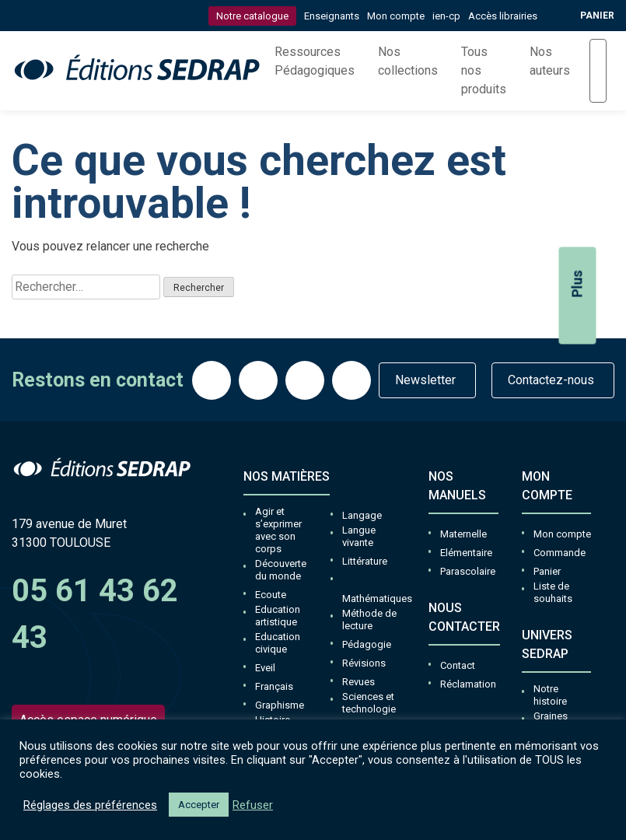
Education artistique (278, 616)
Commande (560, 553)
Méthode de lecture (369, 619)
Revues (358, 682)
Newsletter (425, 380)
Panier (547, 571)
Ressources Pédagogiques (315, 61)
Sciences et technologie (369, 703)
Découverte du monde (281, 570)
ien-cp (446, 16)
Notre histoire (550, 695)
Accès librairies (503, 16)
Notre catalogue (252, 16)
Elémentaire (466, 553)
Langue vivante (359, 536)
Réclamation (468, 684)
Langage (362, 515)
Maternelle (463, 534)
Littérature (365, 561)
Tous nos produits (484, 70)
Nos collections (408, 61)
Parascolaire (468, 571)
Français (274, 686)
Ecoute (271, 595)
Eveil (265, 668)
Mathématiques (377, 598)
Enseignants (332, 16)
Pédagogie (367, 644)
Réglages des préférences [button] (90, 805)
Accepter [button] (199, 805)
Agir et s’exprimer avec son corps (278, 530)
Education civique (278, 643)
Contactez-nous (551, 380)
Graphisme (280, 705)
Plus (578, 304)
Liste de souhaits (553, 592)
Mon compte (396, 16)
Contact (458, 665)
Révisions (364, 663)
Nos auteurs (550, 61)
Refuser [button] (253, 805)
